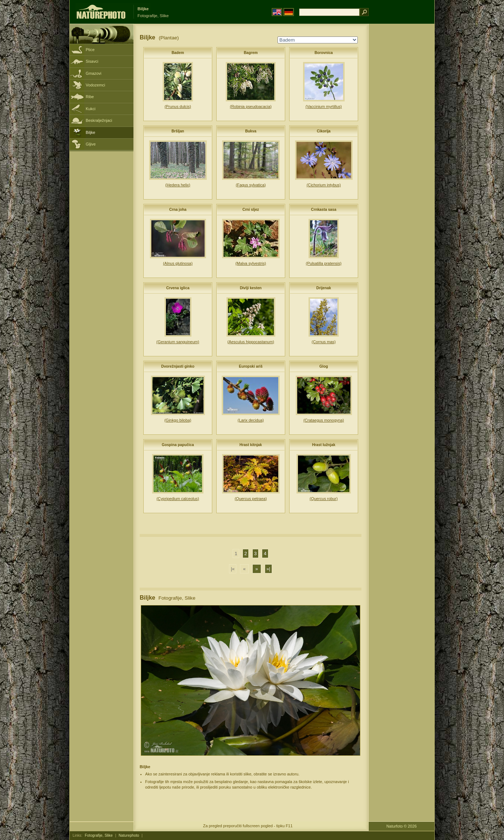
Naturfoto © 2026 (402, 826)
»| (268, 569)
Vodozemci (95, 85)
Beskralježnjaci (99, 120)
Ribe (90, 97)
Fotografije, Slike (99, 835)
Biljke (90, 132)
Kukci (91, 109)
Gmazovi (94, 73)
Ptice (90, 50)
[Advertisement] (402, 140)
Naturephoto (129, 835)
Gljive (91, 144)
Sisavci (92, 61)
